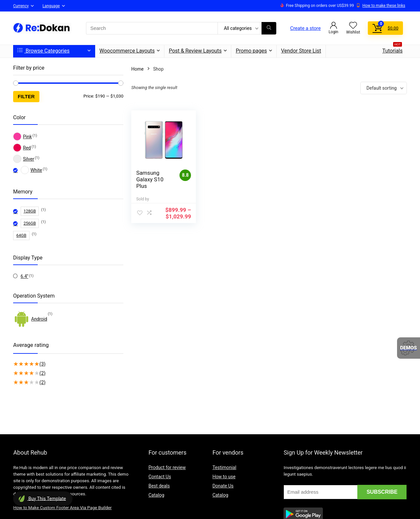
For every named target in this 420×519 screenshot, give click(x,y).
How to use (224, 477)
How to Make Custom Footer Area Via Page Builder (63, 508)
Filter (26, 96)
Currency (21, 6)
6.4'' (25, 276)
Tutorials (392, 49)
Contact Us (160, 477)
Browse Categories (43, 51)
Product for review (167, 467)
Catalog (156, 495)
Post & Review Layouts (195, 51)
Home (137, 69)
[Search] (269, 28)
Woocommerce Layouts (127, 51)
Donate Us (223, 486)
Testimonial (224, 467)
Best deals (159, 486)
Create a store (305, 28)
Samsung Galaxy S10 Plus (150, 179)
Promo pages (251, 51)
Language (51, 6)
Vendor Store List (301, 51)
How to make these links (384, 6)
